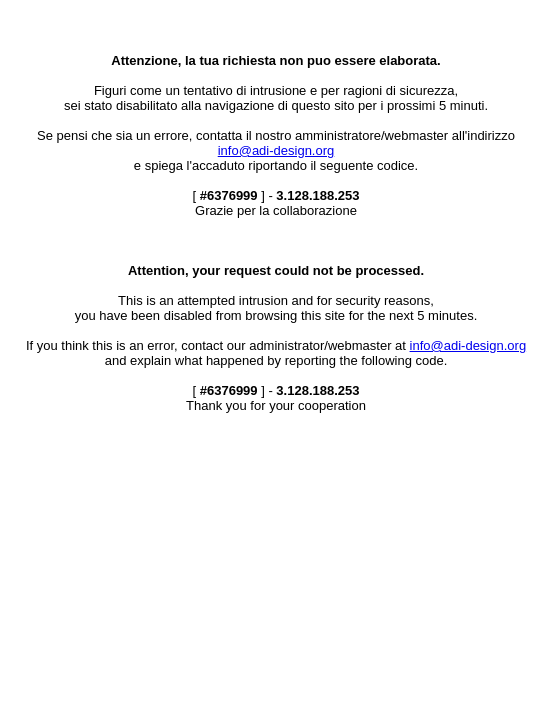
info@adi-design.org (276, 150)
